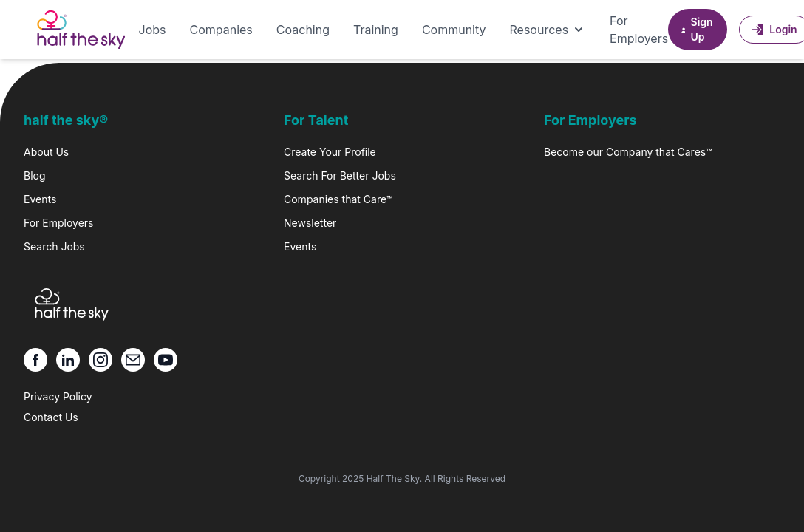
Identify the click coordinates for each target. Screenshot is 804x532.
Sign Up (696, 29)
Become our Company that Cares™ (628, 152)
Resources (548, 30)
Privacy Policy (58, 396)
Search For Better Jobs (340, 175)
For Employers (639, 30)
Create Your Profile (330, 152)
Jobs (153, 30)
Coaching (303, 30)
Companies (221, 30)
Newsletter (310, 223)
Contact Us (51, 417)
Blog (35, 175)
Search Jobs (54, 246)
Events (40, 199)
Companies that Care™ (338, 199)
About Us (46, 152)
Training (376, 30)
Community (454, 30)
